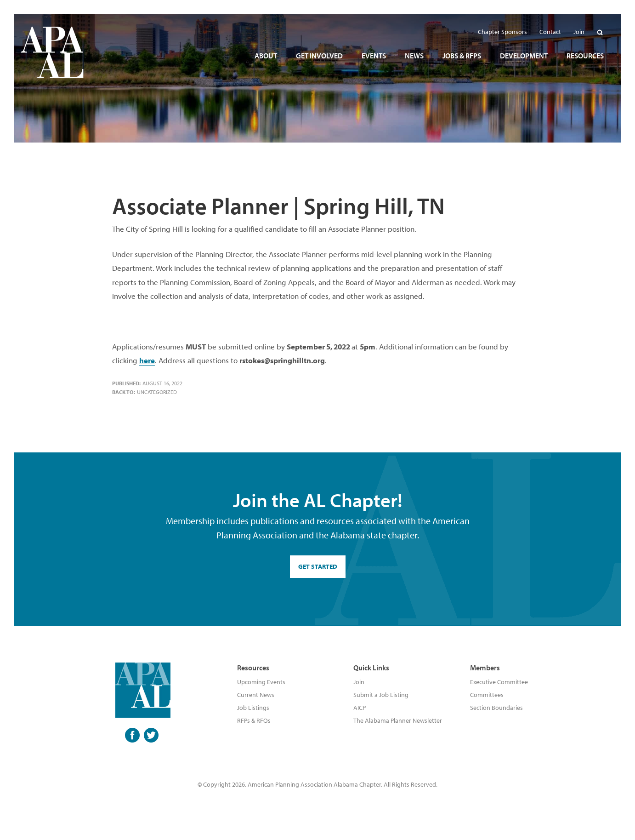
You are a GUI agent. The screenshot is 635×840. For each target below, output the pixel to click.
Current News (256, 695)
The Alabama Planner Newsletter (398, 720)
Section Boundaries (496, 708)
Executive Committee (499, 682)
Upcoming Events (261, 682)
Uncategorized (157, 392)
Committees (487, 695)
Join (359, 682)
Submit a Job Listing (381, 695)
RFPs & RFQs (254, 720)
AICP (360, 708)
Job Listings (253, 708)
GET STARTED (318, 566)
